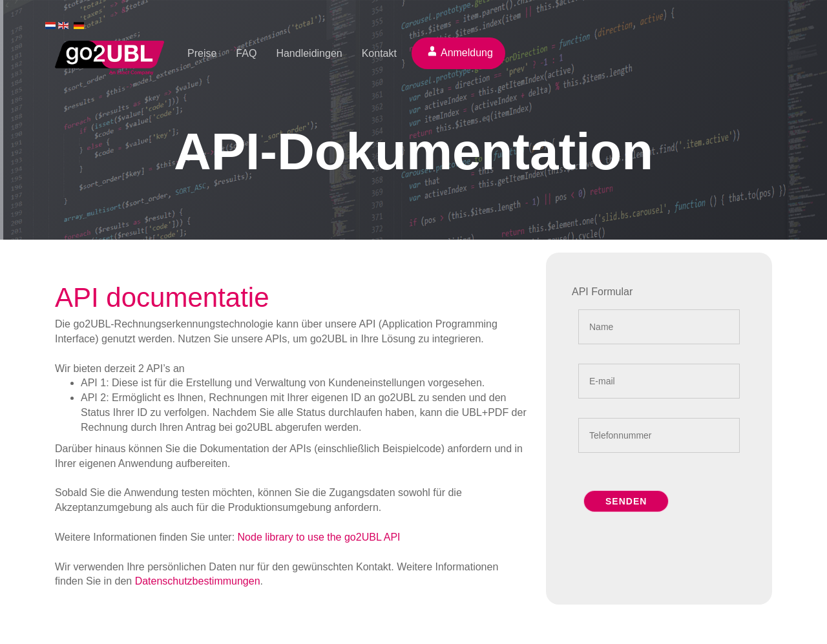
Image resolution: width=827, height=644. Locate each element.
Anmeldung (467, 53)
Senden (626, 501)
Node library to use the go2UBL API (319, 537)
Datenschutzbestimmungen (198, 581)
